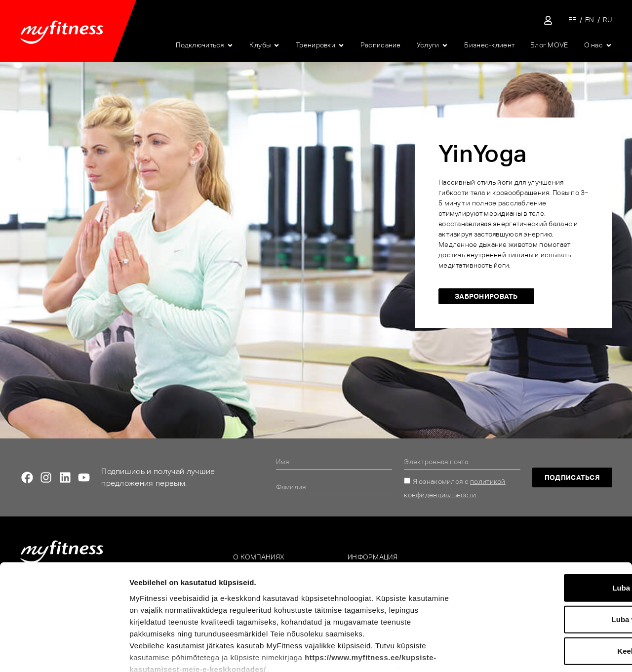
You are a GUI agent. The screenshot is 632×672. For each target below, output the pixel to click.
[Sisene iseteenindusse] (548, 20)
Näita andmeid (516, 652)
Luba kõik (550, 521)
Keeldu (550, 584)
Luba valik (549, 552)
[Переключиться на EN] (590, 20)
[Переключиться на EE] (573, 20)
